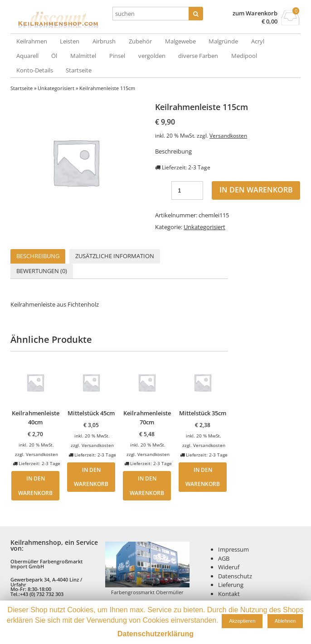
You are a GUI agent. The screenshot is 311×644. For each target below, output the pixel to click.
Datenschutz (235, 576)
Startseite (79, 70)
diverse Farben (198, 56)
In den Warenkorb (256, 190)
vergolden (152, 56)
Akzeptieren (242, 621)
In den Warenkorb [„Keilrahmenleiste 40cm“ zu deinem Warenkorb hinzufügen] (35, 485)
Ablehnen (285, 621)
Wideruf (229, 567)
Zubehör (140, 41)
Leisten (70, 41)
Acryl (258, 41)
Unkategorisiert (56, 88)
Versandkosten (228, 135)
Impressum (233, 549)
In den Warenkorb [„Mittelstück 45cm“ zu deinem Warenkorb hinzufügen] (91, 477)
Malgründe (223, 41)
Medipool (244, 56)
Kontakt (229, 594)
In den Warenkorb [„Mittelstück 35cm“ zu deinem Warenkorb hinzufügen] (203, 477)
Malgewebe (180, 41)
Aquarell (27, 56)
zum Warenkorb (255, 13)
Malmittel (83, 56)
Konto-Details (35, 70)
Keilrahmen (32, 41)
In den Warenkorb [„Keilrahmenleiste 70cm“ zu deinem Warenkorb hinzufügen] (147, 485)
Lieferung (231, 585)
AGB (224, 558)
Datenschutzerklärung (155, 634)
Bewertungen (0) (42, 271)
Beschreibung (38, 256)
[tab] (38, 257)
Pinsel (117, 56)
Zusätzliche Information (115, 256)
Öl (54, 56)
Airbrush (104, 41)
